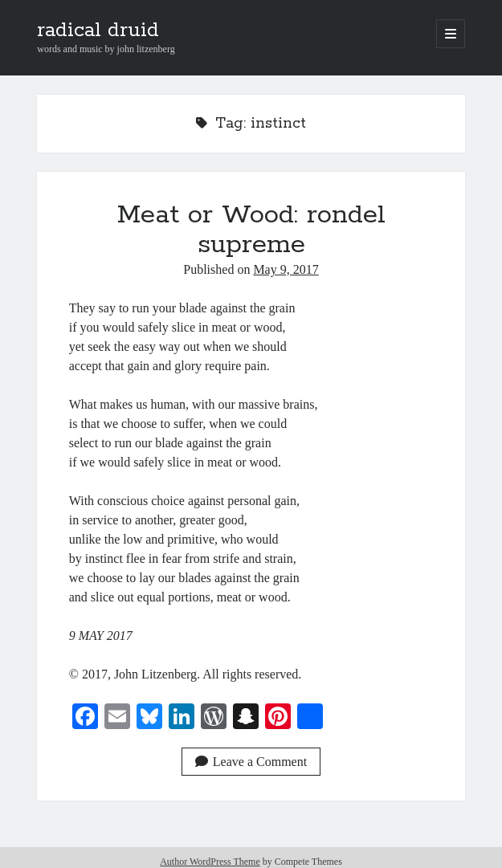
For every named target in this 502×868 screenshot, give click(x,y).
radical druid (98, 31)
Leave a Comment (251, 762)
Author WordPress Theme (210, 862)
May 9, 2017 (286, 269)
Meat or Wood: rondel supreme (251, 230)
